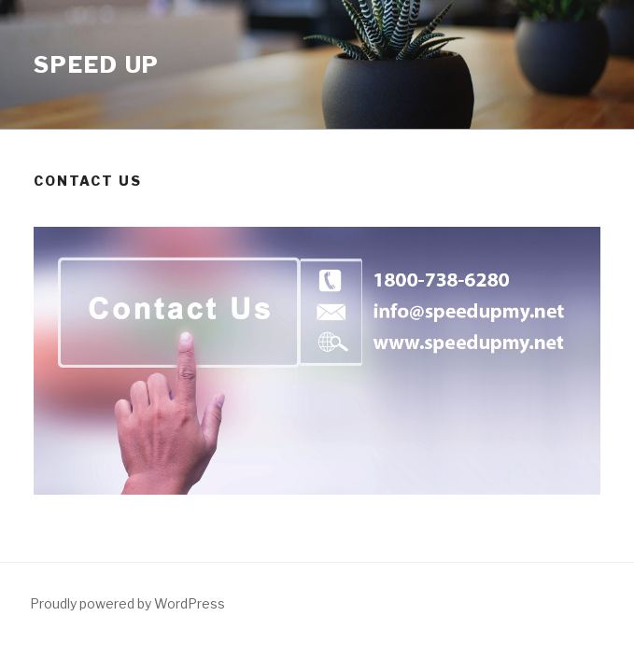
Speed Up (97, 65)
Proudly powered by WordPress (127, 603)
